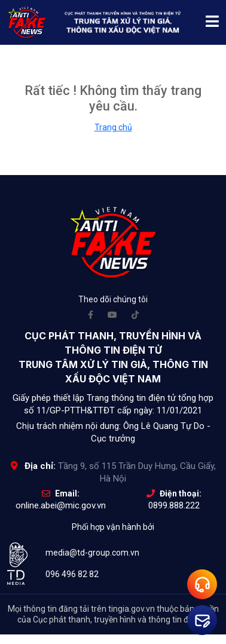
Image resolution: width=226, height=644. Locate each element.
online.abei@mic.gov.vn (61, 505)
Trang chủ (113, 127)
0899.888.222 (174, 505)
